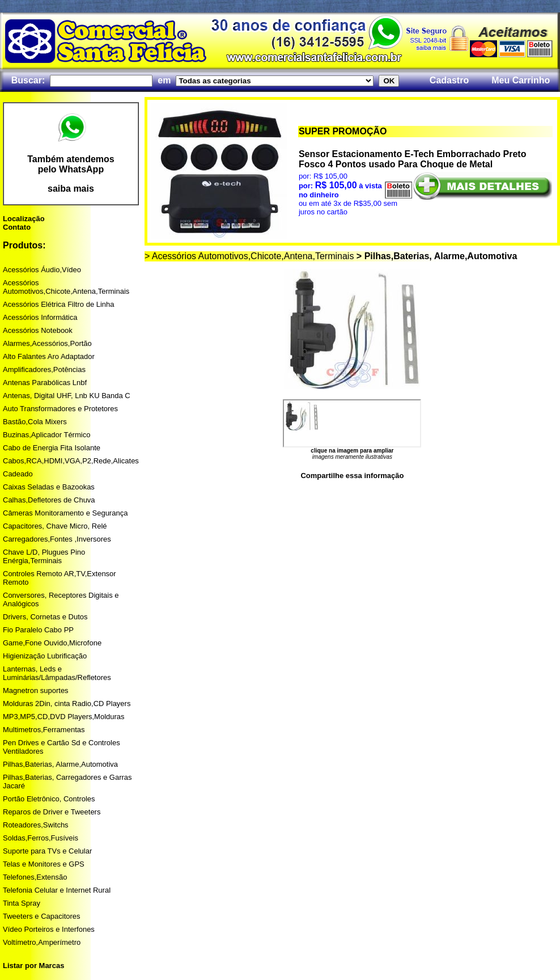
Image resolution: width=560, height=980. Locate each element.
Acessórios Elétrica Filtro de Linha (59, 304)
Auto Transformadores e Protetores (60, 409)
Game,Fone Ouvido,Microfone (52, 643)
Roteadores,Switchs (36, 825)
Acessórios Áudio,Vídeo (42, 270)
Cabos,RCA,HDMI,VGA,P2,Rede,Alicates (71, 461)
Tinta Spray (22, 903)
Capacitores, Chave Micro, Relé (55, 526)
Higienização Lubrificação (45, 656)
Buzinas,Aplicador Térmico (46, 435)
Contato (17, 227)
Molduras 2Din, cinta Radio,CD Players (67, 704)
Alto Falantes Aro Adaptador (49, 356)
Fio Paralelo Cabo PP (38, 630)
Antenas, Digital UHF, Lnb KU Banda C (67, 396)
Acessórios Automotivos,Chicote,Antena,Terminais (66, 287)
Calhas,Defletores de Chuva (49, 500)
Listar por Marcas (33, 966)
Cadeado (18, 474)
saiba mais (71, 189)
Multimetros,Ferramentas (44, 730)
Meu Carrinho (521, 80)
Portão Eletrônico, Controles (49, 799)
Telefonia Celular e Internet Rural (57, 890)
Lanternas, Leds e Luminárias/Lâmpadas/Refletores (57, 673)
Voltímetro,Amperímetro (42, 942)
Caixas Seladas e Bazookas (49, 487)
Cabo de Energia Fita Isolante (52, 448)
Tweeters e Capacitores (42, 916)
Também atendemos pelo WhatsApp (71, 164)
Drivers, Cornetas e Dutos (45, 617)
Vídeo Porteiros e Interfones (49, 929)
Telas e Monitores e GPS (44, 864)
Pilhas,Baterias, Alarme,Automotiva (60, 764)
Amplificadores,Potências (44, 369)
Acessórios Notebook (38, 330)
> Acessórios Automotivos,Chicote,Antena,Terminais (249, 256)
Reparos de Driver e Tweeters (52, 812)
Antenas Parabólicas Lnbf (45, 383)
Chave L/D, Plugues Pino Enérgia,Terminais (44, 556)
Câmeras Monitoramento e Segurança (65, 513)
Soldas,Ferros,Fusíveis (41, 838)
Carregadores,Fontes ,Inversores (57, 539)
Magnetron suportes (36, 690)
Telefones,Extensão (35, 877)
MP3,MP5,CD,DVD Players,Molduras (64, 717)
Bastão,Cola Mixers (35, 422)
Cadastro (449, 80)
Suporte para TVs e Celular (47, 851)
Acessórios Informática (40, 317)
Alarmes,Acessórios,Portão (47, 343)
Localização (24, 219)
